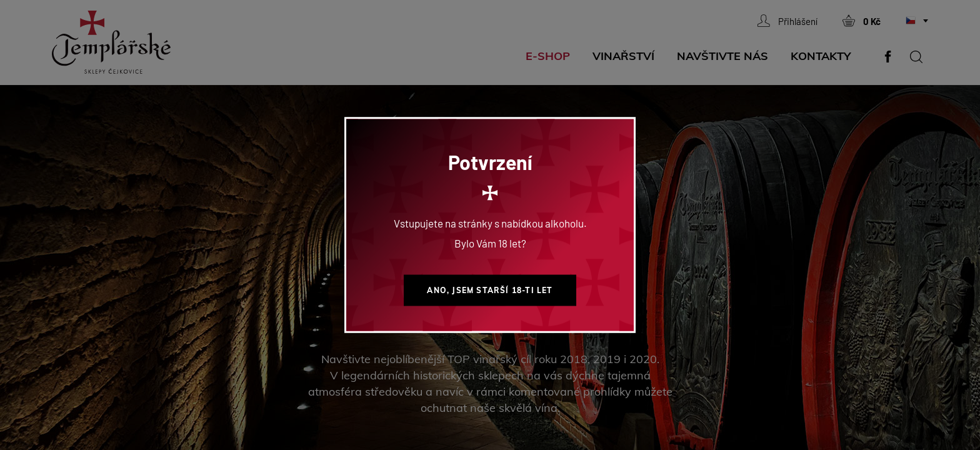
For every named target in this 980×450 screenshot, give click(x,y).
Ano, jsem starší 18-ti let (490, 290)
